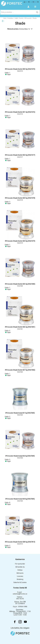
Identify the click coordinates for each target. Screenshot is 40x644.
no (29, 2)
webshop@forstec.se (20, 594)
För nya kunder (20, 564)
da (33, 2)
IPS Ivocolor (28, 18)
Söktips (20, 570)
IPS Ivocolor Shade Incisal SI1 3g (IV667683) (20, 413)
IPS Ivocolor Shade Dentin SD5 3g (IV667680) (20, 284)
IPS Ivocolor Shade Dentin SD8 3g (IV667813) (20, 542)
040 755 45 (20, 599)
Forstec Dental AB (20, 588)
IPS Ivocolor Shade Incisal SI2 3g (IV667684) (20, 456)
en (38, 2)
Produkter (10, 18)
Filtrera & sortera (20, 29)
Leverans (20, 576)
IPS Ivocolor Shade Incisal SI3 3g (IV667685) (20, 499)
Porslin (21, 18)
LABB (16, 18)
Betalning (20, 579)
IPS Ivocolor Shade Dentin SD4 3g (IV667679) (20, 241)
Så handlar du (20, 567)
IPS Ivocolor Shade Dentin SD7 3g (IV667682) (20, 370)
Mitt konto (20, 573)
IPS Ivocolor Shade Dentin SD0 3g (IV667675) (20, 69)
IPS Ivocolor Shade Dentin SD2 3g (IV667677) (20, 155)
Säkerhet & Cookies (20, 582)
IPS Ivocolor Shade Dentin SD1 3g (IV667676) (20, 112)
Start (5, 18)
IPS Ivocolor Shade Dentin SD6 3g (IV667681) (20, 327)
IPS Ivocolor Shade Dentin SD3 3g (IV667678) (20, 198)
